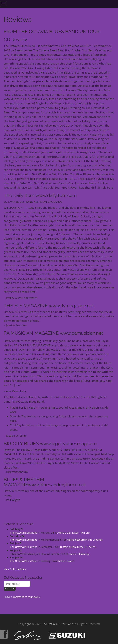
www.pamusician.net (82, 333)
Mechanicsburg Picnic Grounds (85, 540)
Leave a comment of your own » (22, 597)
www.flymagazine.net (71, 306)
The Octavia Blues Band (24, 533)
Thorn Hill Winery (79, 554)
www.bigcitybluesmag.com (68, 444)
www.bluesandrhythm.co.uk (57, 485)
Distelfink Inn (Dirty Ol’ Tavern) (78, 547)
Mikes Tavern (66, 561)
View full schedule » (15, 569)
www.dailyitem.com (56, 195)
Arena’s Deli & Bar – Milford (74, 533)
